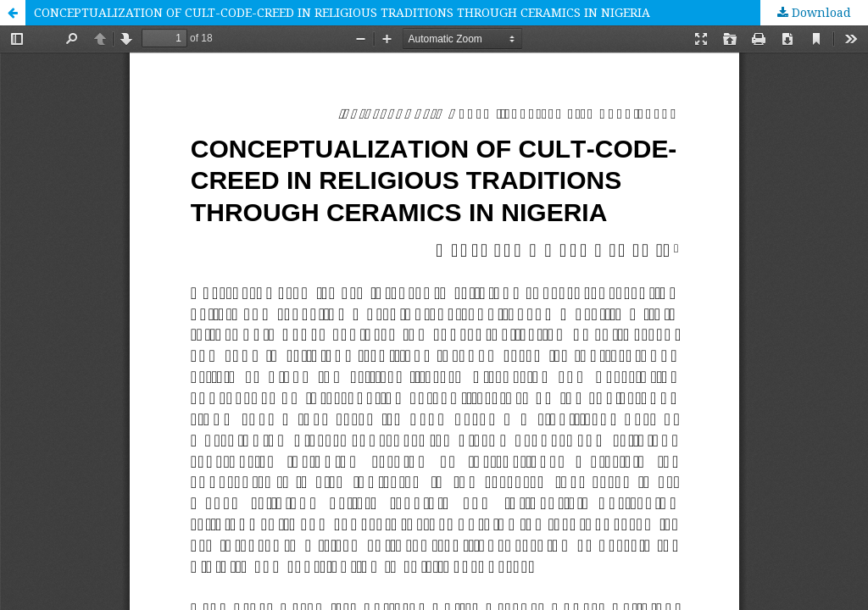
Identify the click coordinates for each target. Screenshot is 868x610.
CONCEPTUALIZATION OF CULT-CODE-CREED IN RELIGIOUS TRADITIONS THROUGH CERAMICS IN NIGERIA (342, 12)
